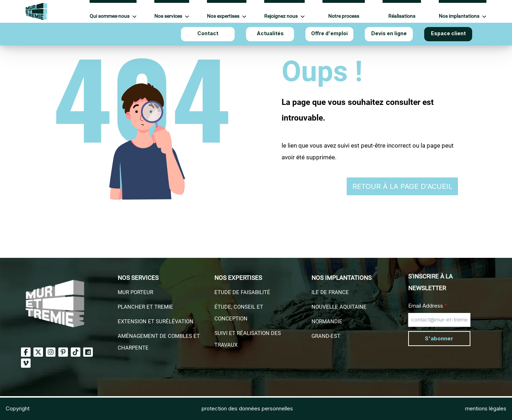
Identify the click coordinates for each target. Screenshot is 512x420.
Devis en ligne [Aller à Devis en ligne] (389, 33)
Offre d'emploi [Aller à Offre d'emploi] (329, 33)
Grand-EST (326, 336)
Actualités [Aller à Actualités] (270, 33)
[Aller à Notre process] (344, 12)
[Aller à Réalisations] (402, 12)
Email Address (428, 305)
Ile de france (330, 292)
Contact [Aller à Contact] (208, 33)
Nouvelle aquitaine (339, 307)
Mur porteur (135, 292)
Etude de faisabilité (242, 292)
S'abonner (439, 338)
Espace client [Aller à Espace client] (448, 33)
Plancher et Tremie (145, 307)
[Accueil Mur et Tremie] (36, 11)
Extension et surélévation (156, 321)
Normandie (327, 321)
